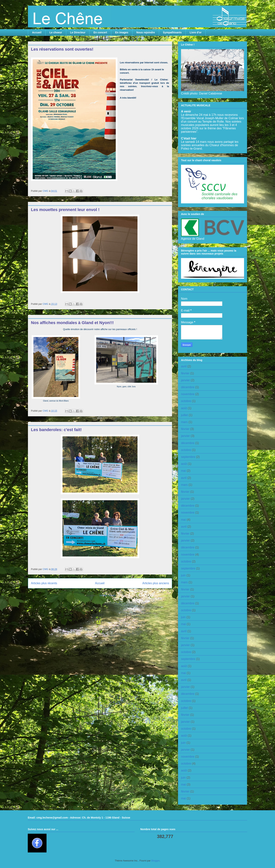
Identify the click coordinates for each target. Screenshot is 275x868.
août (184, 408)
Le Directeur (78, 32)
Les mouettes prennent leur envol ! (65, 210)
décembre (188, 387)
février (185, 373)
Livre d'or (196, 32)
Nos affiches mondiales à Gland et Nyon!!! (72, 323)
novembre (188, 394)
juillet (184, 415)
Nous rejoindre (146, 32)
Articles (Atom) (107, 595)
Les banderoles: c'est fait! (56, 430)
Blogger (156, 861)
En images (122, 32)
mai (183, 471)
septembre (188, 457)
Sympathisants (172, 32)
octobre (186, 401)
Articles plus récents (44, 583)
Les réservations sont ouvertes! (62, 49)
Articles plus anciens (156, 583)
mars (184, 422)
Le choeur (56, 32)
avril (184, 366)
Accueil (37, 32)
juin (183, 575)
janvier (185, 380)
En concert (100, 32)
